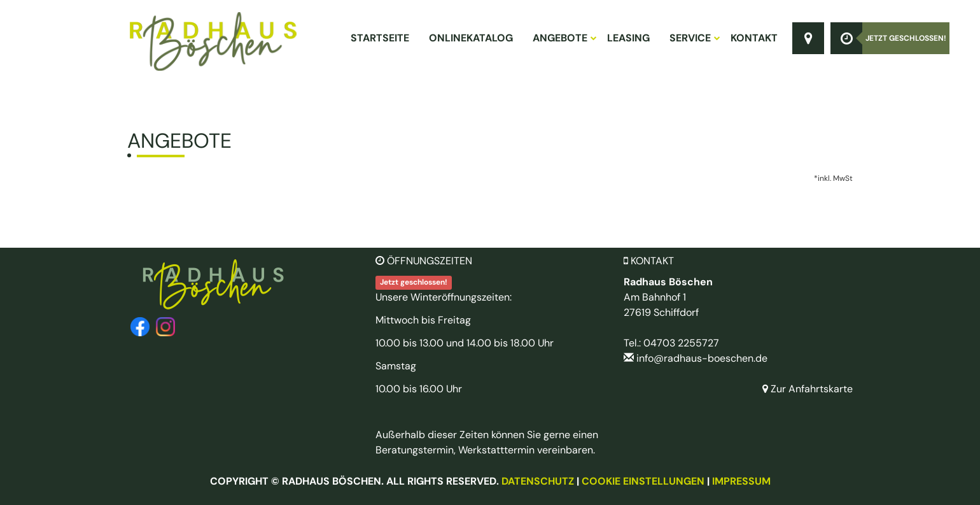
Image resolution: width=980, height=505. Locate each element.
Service (694, 38)
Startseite (380, 38)
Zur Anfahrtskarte (808, 389)
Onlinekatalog (471, 38)
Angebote (564, 38)
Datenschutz (538, 481)
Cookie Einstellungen (643, 481)
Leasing (628, 38)
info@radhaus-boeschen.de (702, 358)
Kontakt (754, 38)
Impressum (741, 481)
